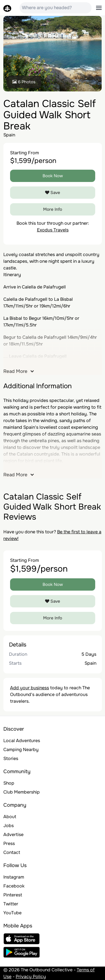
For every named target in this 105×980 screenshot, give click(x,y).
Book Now (53, 176)
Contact (12, 852)
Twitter (11, 904)
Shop (9, 783)
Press (9, 843)
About (10, 817)
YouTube (12, 913)
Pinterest (13, 895)
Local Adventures (22, 741)
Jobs (9, 826)
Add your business (30, 688)
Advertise (13, 835)
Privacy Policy (31, 977)
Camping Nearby (21, 750)
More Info (53, 209)
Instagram (14, 877)
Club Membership (22, 792)
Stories (11, 758)
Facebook (14, 886)
